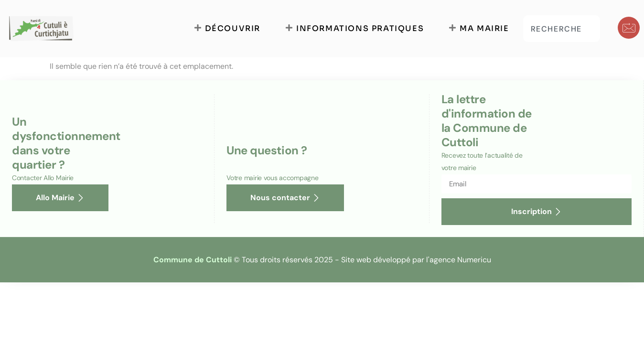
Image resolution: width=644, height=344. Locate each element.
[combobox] (562, 29)
